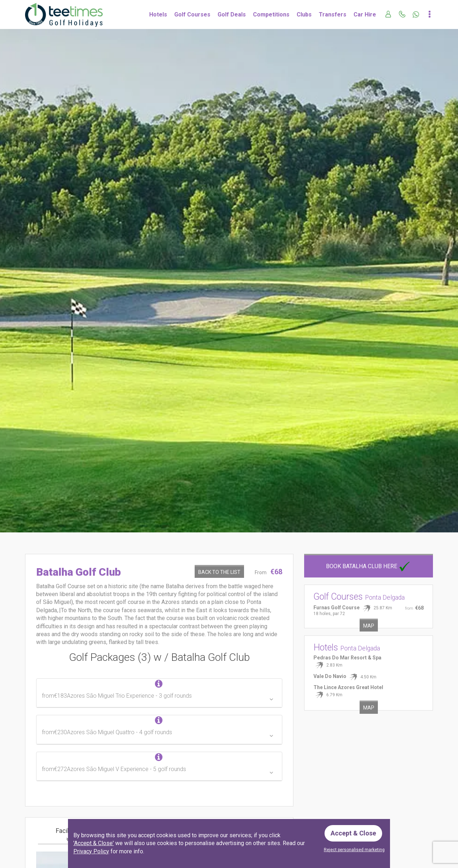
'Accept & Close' (94, 843)
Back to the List (219, 572)
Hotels (158, 14)
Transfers (333, 14)
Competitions (271, 14)
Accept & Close (353, 833)
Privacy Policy (91, 851)
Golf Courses (192, 14)
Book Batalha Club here (369, 566)
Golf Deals (232, 14)
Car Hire (365, 14)
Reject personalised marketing (354, 850)
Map (369, 626)
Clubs (304, 14)
